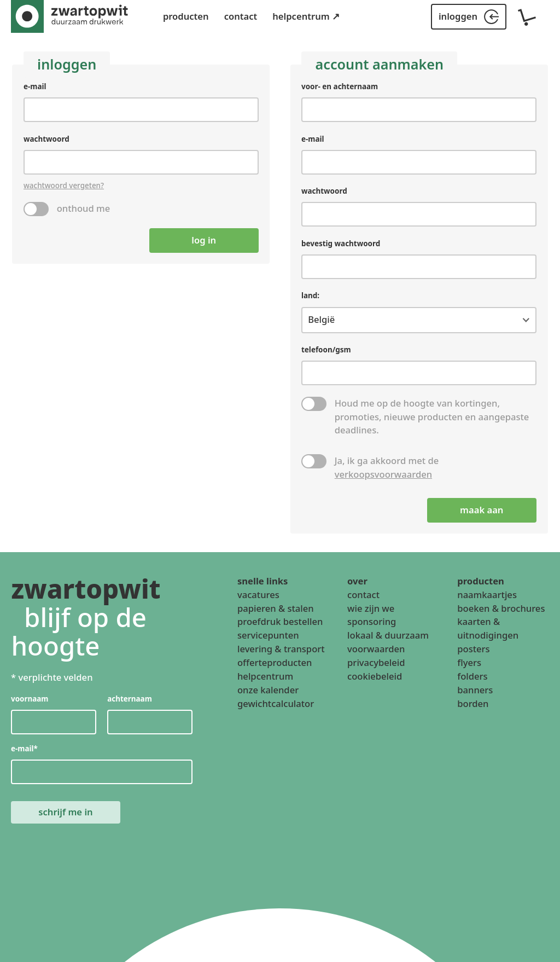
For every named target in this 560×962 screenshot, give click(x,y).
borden (473, 703)
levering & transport (281, 649)
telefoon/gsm (326, 350)
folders (472, 676)
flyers (469, 662)
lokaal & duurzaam (388, 635)
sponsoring (372, 621)
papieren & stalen (276, 608)
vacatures (258, 595)
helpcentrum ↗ (306, 16)
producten (186, 16)
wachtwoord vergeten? (64, 186)
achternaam (130, 699)
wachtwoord (46, 138)
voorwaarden (376, 649)
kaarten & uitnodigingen (488, 628)
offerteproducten (275, 662)
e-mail (35, 86)
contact (241, 16)
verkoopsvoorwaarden (383, 474)
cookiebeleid (375, 676)
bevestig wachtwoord (341, 244)
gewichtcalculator (276, 703)
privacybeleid (376, 662)
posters (473, 649)
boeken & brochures (501, 608)
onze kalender (268, 690)
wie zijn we (371, 608)
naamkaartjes (487, 595)
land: (310, 295)
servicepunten (268, 635)
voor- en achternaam (340, 86)
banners (475, 690)
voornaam (30, 699)
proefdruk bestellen (280, 621)
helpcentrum (265, 676)
